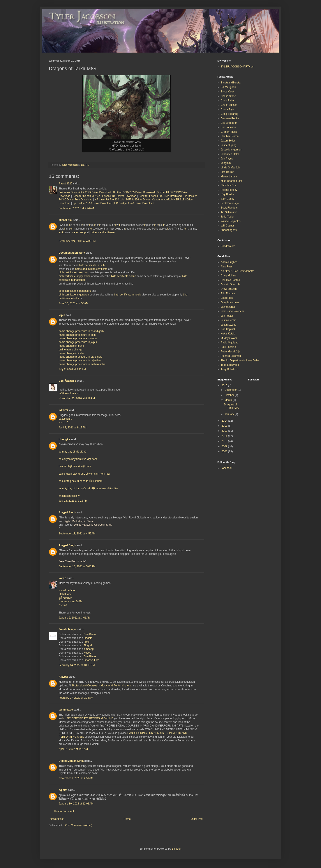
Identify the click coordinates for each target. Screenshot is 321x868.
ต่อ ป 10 (63, 423)
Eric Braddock (229, 123)
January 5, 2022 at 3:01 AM (75, 618)
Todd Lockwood (230, 365)
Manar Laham (229, 177)
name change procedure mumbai (78, 338)
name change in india (71, 353)
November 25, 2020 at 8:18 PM (77, 398)
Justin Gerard (229, 320)
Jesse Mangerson (231, 150)
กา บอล (63, 605)
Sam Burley (228, 199)
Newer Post (57, 819)
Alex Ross (227, 267)
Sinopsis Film (91, 660)
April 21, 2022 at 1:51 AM (73, 749)
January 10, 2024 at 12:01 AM (76, 804)
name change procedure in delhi (77, 335)
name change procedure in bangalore (80, 357)
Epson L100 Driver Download (119, 196)
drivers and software (103, 232)
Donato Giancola (230, 285)
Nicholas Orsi (228, 185)
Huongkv (64, 439)
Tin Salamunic (229, 212)
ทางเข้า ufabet (67, 590)
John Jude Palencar (232, 311)
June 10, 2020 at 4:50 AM (73, 303)
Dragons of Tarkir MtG (232, 406)
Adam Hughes (229, 262)
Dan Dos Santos (230, 280)
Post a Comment (64, 811)
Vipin (62, 315)
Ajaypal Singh (67, 513)
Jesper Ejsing (229, 145)
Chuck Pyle (227, 110)
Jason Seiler (228, 141)
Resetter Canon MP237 (86, 196)
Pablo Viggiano (230, 343)
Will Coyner (227, 226)
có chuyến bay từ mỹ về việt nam (78, 459)
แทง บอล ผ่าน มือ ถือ (71, 601)
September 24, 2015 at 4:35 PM (77, 241)
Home (127, 819)
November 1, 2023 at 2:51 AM (76, 778)
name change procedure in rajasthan (80, 361)
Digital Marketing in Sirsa (78, 521)
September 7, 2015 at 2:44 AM (76, 208)
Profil (86, 642)
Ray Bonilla (227, 194)
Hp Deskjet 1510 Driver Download (92, 203)
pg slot (63, 790)
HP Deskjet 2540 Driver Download (134, 203)
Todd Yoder (227, 217)
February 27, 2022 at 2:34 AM (76, 698)
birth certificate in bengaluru (75, 291)
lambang (88, 649)
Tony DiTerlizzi (229, 369)
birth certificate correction (73, 272)
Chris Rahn (227, 101)
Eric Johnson (228, 127)
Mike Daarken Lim (231, 181)
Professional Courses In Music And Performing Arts (102, 686)
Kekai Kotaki (228, 334)
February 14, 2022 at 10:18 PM (77, 665)
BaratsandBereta (231, 83)
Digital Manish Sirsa (71, 761)
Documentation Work (72, 253)
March (229, 400)
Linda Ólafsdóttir (230, 168)
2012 (225, 431)
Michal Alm (66, 220)
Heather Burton (230, 136)
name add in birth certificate (91, 269)
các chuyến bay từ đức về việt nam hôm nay (84, 474)
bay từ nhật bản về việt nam (75, 466)
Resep (87, 653)
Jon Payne (227, 159)
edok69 (63, 410)
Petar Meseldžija (230, 352)
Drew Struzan (229, 289)
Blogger (176, 849)
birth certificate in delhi (92, 265)
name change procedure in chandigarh (81, 331)
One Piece (90, 634)
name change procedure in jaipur (78, 342)
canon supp (79, 232)
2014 (225, 421)
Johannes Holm (230, 154)
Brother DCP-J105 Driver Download (134, 192)
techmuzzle (66, 710)
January (230, 414)
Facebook (227, 468)
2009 (225, 446)
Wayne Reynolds (231, 221)
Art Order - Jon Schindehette (237, 271)
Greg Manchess (230, 302)
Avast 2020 (65, 184)
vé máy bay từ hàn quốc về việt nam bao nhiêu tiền (88, 488)
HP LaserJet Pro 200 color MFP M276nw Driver (122, 200)
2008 (225, 451)
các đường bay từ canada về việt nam (81, 481)
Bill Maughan (228, 87)
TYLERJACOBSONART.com (237, 67)
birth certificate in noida (128, 295)
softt (61, 232)
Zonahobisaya (68, 629)
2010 (225, 441)
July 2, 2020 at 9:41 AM (72, 369)
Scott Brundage (230, 203)
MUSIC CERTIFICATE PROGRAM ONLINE (88, 718)
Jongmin (226, 163)
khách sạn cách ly (69, 496)
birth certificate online (124, 276)
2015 (225, 385)
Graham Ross (229, 132)
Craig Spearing (229, 114)
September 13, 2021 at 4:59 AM (77, 534)
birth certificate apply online (75, 276)
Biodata (88, 638)
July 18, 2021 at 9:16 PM (73, 501)
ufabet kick (65, 594)
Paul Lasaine (228, 347)
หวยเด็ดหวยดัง (67, 381)
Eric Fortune (228, 293)
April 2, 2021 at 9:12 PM (73, 428)
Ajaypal (63, 677)
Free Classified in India (72, 561)
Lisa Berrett (227, 172)
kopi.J (63, 578)
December (231, 390)
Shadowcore (228, 246)
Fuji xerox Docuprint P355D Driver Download (85, 192)
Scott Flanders (229, 208)
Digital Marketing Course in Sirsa (93, 525)
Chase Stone (228, 96)
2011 (225, 436)
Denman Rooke (230, 118)
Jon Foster (227, 316)
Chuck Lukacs (229, 105)
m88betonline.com (69, 393)
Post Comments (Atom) (78, 825)
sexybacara (65, 419)
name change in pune (71, 346)
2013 (225, 426)
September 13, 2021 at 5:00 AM (77, 566)
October (230, 395)
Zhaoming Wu (229, 230)
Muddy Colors (229, 338)
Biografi (88, 645)
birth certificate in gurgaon (74, 295)
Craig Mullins (228, 276)
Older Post (197, 819)
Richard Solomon (231, 356)
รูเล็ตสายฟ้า (65, 598)
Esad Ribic (227, 298)
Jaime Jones (228, 307)
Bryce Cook (228, 92)
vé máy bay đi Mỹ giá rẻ (72, 452)
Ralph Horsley (229, 190)
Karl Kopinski (228, 329)
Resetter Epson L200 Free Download (160, 196)
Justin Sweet (228, 325)
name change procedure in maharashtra (82, 364)
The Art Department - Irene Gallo (240, 361)
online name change (71, 350)
